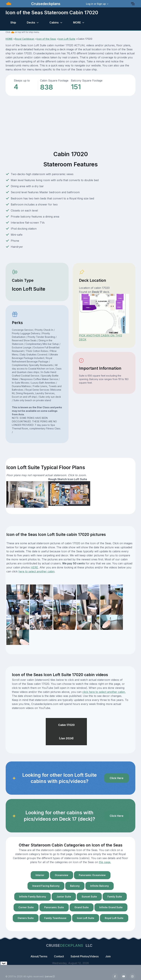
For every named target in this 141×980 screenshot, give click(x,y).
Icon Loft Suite (67, 39)
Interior (40, 875)
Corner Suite (26, 907)
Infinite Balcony (100, 886)
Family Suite (115, 897)
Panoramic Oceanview (92, 875)
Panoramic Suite (54, 907)
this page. (105, 862)
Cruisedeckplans (45, 4)
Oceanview (62, 875)
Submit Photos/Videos (85, 956)
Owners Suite (26, 918)
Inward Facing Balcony (46, 886)
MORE (77, 22)
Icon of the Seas (46, 39)
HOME (9, 39)
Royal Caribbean (25, 39)
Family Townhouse (55, 918)
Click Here (117, 778)
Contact (59, 956)
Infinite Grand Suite (111, 907)
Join (108, 956)
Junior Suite (64, 897)
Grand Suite (82, 907)
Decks (31, 22)
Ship (13, 22)
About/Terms (39, 956)
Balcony (75, 886)
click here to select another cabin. (104, 692)
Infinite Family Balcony (33, 897)
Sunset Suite (89, 897)
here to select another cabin (36, 571)
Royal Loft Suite (114, 918)
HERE (34, 567)
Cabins (54, 22)
